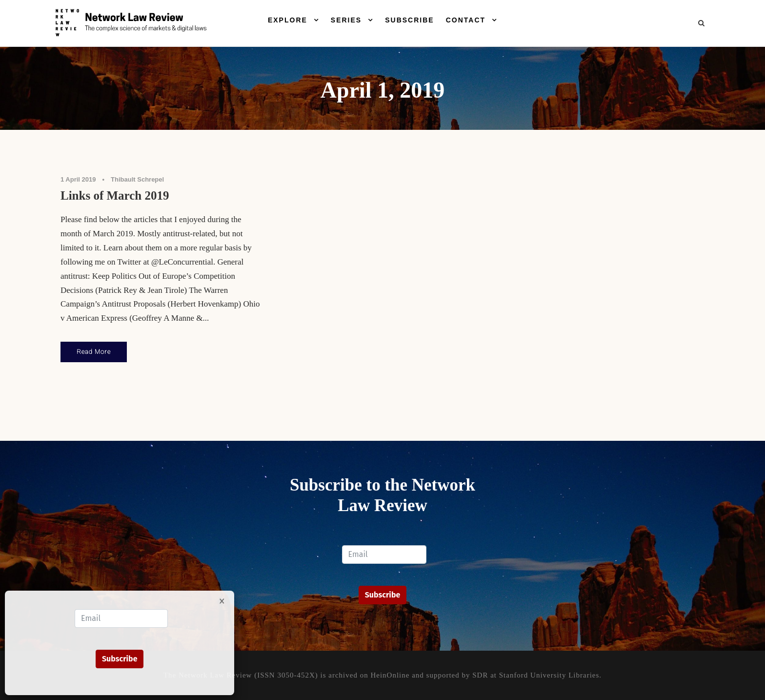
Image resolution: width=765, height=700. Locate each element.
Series (346, 20)
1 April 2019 (78, 179)
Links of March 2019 (115, 196)
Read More (94, 352)
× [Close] (222, 600)
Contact (466, 20)
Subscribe (409, 20)
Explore (288, 20)
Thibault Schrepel (137, 179)
